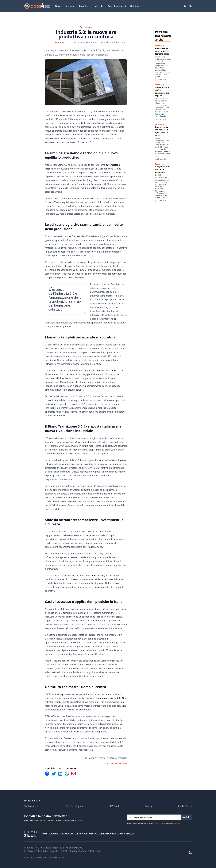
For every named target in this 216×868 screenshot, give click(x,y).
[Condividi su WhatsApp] (67, 774)
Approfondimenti (117, 6)
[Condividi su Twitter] (54, 774)
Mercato (99, 6)
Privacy (148, 806)
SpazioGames (67, 834)
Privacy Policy (175, 823)
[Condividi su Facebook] (47, 774)
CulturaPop (81, 834)
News (58, 6)
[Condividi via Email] (74, 774)
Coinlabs (129, 834)
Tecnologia (85, 6)
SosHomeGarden (107, 834)
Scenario (70, 6)
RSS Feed (114, 806)
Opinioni (135, 6)
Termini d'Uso (160, 823)
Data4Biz (93, 834)
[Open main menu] (185, 6)
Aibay (120, 834)
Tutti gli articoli (32, 806)
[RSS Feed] (190, 6)
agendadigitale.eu (119, 763)
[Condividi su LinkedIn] (60, 774)
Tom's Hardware (50, 834)
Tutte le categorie (75, 806)
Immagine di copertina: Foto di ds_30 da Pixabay (106, 758)
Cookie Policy (185, 806)
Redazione (60, 42)
